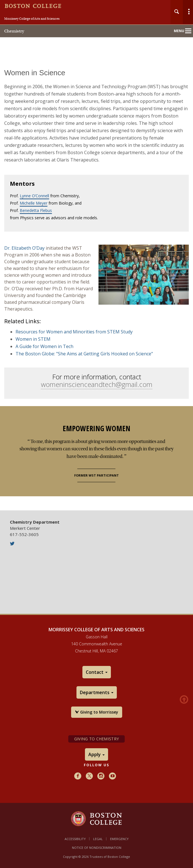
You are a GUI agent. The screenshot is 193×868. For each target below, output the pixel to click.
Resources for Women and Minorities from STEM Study (74, 332)
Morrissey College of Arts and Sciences (32, 19)
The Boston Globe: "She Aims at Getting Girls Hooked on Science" (84, 354)
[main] (97, 286)
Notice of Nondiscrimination (97, 848)
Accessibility (75, 839)
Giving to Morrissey (97, 712)
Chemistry (14, 31)
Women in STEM (33, 339)
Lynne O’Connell (34, 196)
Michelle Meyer (34, 203)
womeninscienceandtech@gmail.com (97, 384)
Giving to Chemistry (97, 739)
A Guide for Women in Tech (44, 346)
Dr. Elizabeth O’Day (24, 248)
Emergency (119, 839)
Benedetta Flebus (36, 210)
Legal (98, 839)
